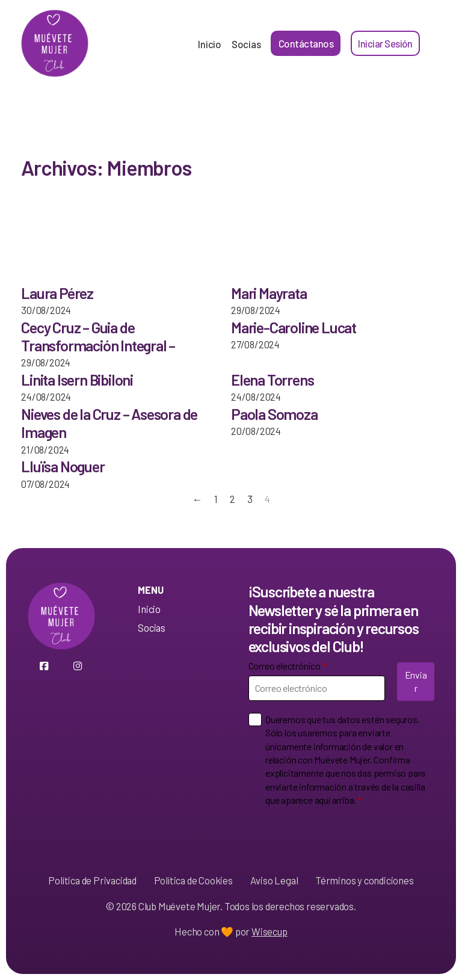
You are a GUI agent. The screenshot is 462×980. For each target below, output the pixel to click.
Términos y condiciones (365, 880)
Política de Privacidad (92, 880)
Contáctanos (306, 43)
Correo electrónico (288, 666)
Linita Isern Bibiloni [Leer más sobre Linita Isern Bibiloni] (77, 380)
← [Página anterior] (197, 499)
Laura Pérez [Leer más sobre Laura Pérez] (57, 293)
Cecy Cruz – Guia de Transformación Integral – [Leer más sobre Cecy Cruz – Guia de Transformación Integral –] (98, 336)
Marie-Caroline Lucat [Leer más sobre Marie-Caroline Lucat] (294, 327)
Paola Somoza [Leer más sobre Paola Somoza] (274, 414)
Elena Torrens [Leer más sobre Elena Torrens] (272, 380)
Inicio (210, 44)
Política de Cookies (193, 880)
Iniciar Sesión (385, 43)
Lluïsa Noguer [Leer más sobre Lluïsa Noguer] (63, 466)
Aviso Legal (274, 880)
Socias (246, 44)
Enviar (416, 681)
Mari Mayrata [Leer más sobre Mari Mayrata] (269, 293)
